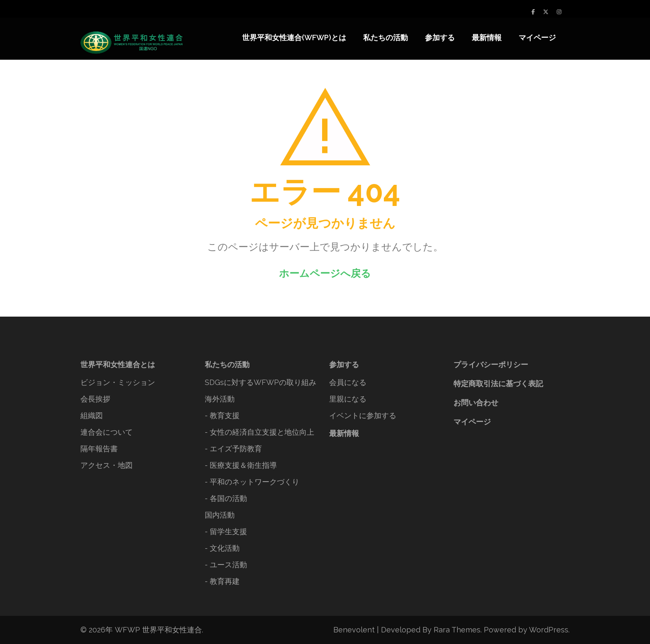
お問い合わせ (476, 403)
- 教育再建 (222, 581)
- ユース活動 (226, 565)
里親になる (348, 399)
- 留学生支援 (226, 531)
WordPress (549, 630)
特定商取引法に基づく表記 (498, 384)
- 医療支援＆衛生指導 (241, 465)
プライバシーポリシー (491, 364)
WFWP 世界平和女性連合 (158, 630)
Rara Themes (457, 630)
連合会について (107, 432)
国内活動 (220, 515)
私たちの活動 (386, 38)
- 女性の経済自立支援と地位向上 (260, 432)
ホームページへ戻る (325, 273)
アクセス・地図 (107, 465)
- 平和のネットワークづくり (252, 482)
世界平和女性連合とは (118, 364)
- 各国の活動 (226, 498)
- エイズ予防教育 (233, 449)
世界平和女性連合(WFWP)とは (294, 38)
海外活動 (220, 399)
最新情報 (487, 38)
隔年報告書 (99, 449)
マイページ (537, 38)
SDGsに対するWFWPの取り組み (261, 382)
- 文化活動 (222, 548)
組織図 (92, 415)
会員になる (348, 382)
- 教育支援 (222, 415)
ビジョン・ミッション (118, 382)
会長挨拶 (95, 399)
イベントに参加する (363, 415)
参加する (440, 38)
